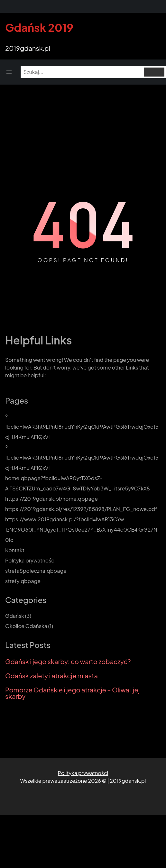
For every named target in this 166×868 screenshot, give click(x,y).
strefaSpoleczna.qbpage (36, 571)
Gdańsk (15, 616)
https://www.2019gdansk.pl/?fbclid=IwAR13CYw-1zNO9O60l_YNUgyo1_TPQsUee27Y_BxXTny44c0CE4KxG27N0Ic (81, 530)
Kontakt (15, 550)
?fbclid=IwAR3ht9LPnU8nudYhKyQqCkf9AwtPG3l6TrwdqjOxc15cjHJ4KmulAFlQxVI (82, 427)
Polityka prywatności (30, 560)
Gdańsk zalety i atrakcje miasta (51, 676)
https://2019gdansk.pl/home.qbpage (51, 499)
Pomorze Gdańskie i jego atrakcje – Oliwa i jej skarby (72, 693)
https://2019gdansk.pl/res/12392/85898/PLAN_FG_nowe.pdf (81, 509)
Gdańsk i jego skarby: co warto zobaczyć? (68, 662)
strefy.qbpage (23, 581)
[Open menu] (9, 72)
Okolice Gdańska (26, 626)
